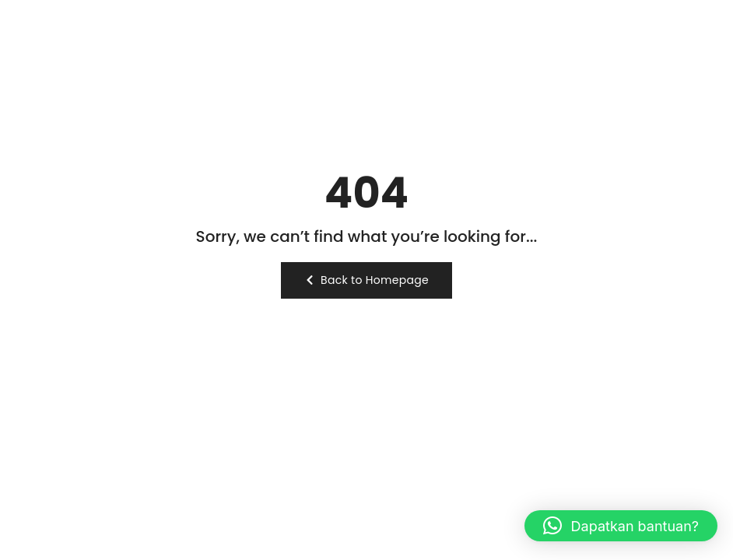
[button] (621, 526)
